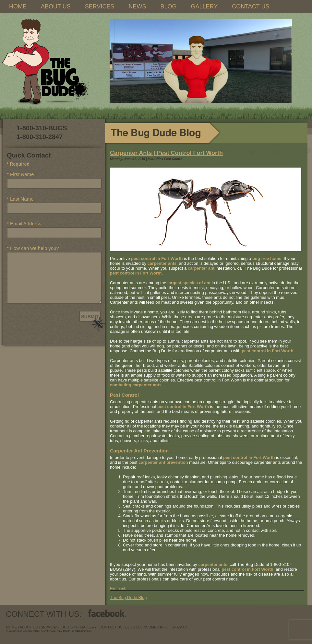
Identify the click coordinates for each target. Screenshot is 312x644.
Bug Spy (70, 627)
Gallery (89, 627)
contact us (111, 627)
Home (12, 627)
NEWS (137, 6)
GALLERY (204, 6)
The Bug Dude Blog (128, 597)
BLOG (168, 6)
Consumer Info (153, 627)
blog (130, 627)
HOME (18, 6)
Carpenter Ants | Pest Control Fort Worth (166, 153)
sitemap (179, 627)
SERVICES (100, 6)
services (49, 627)
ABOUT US (56, 6)
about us (29, 627)
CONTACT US (251, 6)
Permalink (118, 588)
